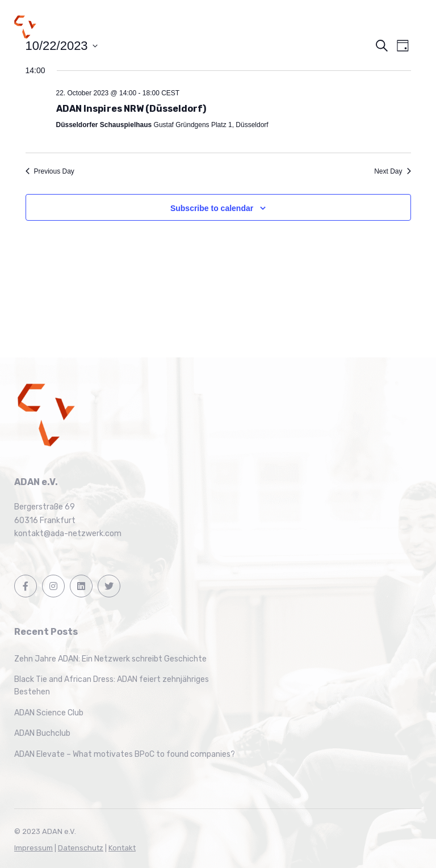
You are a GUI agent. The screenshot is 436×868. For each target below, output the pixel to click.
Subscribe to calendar (212, 208)
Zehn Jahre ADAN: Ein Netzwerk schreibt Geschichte (110, 659)
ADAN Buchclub (42, 733)
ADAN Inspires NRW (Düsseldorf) (131, 109)
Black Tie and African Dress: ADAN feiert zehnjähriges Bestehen (112, 686)
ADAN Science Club (49, 713)
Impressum (33, 848)
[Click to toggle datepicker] (62, 46)
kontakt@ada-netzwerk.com (68, 534)
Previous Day (50, 171)
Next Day (392, 171)
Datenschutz (81, 848)
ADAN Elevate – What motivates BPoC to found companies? (125, 754)
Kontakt (122, 848)
